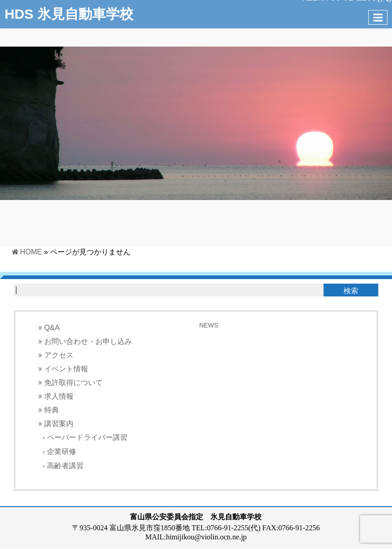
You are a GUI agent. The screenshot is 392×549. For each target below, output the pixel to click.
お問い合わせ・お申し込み (88, 341)
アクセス (59, 355)
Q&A (52, 328)
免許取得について (73, 383)
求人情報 (59, 396)
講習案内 (59, 424)
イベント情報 (66, 369)
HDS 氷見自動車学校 (69, 14)
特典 (52, 410)
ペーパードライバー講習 (87, 437)
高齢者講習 (65, 466)
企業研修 (62, 451)
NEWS (209, 325)
